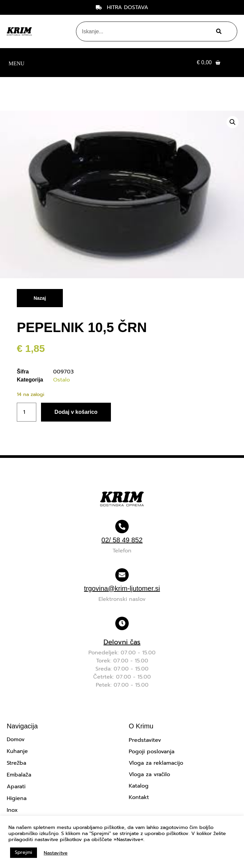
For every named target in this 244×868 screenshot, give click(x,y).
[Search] (218, 31)
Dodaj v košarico (76, 412)
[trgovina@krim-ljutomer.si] (122, 575)
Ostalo (62, 380)
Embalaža (19, 775)
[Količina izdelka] (27, 412)
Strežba (16, 763)
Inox (12, 810)
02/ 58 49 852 (122, 540)
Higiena (17, 798)
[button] (16, 63)
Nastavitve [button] (56, 853)
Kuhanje (17, 751)
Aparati (16, 787)
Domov (16, 739)
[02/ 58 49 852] (122, 527)
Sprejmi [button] (24, 852)
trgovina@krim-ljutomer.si (122, 588)
